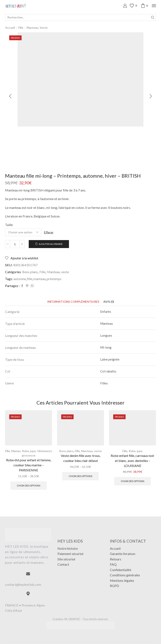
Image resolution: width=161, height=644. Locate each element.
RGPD (114, 586)
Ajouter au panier (51, 244)
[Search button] (153, 17)
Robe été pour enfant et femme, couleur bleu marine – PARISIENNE (29, 465)
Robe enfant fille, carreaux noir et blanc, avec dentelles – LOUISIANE (132, 461)
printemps (54, 279)
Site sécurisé (66, 559)
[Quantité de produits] (15, 244)
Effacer (49, 232)
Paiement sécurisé (70, 554)
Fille (21, 28)
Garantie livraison (123, 554)
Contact (63, 564)
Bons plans (30, 272)
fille (30, 279)
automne (20, 279)
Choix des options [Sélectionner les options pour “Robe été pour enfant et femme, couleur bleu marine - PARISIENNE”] (29, 486)
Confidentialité (121, 570)
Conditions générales (125, 575)
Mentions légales (122, 580)
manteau (40, 279)
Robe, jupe (29, 451)
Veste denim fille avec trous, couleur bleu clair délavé (81, 458)
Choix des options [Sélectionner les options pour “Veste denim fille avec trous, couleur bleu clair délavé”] (80, 476)
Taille (9, 225)
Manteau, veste (37, 28)
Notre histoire (68, 548)
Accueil (10, 28)
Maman (16, 451)
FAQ (113, 564)
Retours (116, 559)
